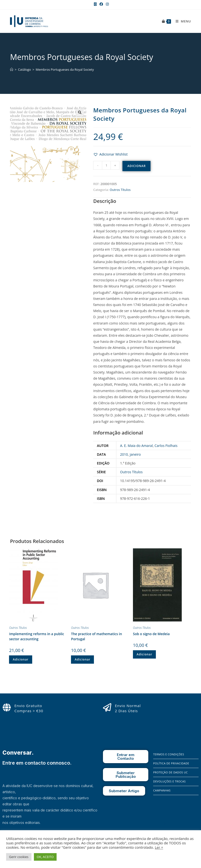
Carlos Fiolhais (166, 446)
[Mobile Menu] (181, 21)
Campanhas (162, 790)
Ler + (159, 847)
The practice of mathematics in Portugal (96, 636)
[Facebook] (157, 823)
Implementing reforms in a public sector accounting (36, 636)
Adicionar (136, 166)
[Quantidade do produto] (106, 165)
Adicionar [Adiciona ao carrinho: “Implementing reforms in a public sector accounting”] (20, 659)
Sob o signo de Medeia (151, 634)
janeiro (135, 454)
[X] (171, 823)
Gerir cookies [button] (19, 857)
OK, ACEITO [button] (45, 857)
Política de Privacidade (171, 763)
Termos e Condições (169, 754)
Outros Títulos (120, 190)
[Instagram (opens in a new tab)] (107, 4)
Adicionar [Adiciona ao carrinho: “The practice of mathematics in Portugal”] (82, 659)
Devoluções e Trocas (169, 781)
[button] (110, 154)
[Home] (12, 69)
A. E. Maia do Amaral (136, 446)
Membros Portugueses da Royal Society (65, 69)
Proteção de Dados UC (171, 772)
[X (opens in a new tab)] (95, 4)
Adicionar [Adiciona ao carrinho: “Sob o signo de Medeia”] (144, 654)
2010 (124, 454)
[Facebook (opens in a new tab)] (101, 4)
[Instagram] (164, 823)
